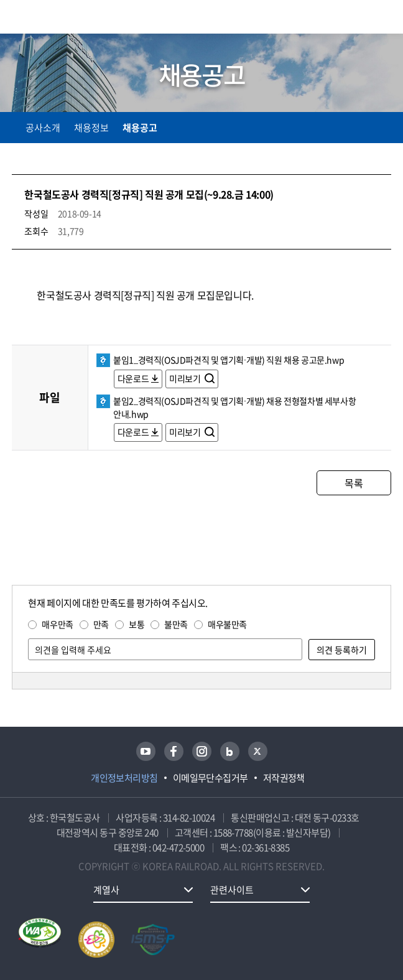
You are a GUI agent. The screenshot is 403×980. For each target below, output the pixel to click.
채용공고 (140, 128)
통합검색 (355, 19)
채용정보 (91, 128)
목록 (354, 483)
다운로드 (133, 378)
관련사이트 (232, 890)
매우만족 (57, 624)
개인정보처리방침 (124, 778)
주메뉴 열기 (384, 19)
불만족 (176, 624)
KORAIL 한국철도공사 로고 (60, 17)
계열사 (106, 890)
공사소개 (43, 128)
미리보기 (186, 378)
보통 (137, 624)
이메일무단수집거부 (211, 778)
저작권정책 (284, 778)
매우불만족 (227, 624)
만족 (101, 624)
